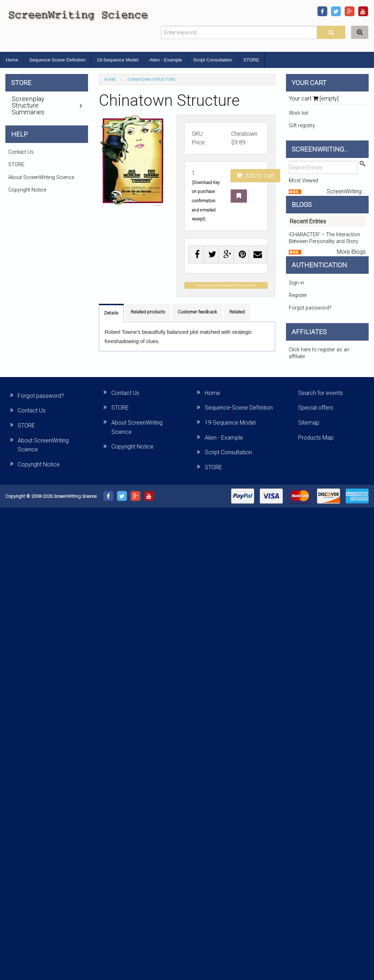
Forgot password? (310, 308)
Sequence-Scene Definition (58, 60)
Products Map (316, 438)
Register (298, 295)
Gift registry (302, 126)
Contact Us (21, 152)
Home (12, 60)
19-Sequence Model (117, 60)
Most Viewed (303, 181)
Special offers (316, 408)
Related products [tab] (148, 312)
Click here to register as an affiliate (319, 353)
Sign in (297, 283)
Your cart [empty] (314, 98)
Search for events (320, 393)
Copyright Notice (27, 190)
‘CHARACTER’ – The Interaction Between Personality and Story (324, 238)
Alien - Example (166, 60)
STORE (251, 60)
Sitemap (309, 423)
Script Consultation (213, 60)
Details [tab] (111, 313)
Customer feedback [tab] (197, 312)
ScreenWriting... (346, 191)
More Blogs (351, 252)
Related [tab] (237, 312)
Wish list (298, 113)
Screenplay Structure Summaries (28, 105)
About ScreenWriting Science (41, 177)
